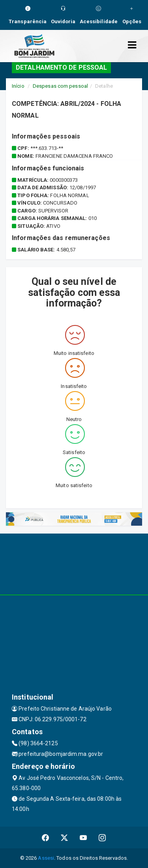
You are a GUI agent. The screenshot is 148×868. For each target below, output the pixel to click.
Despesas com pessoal (60, 86)
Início (18, 86)
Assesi (46, 858)
